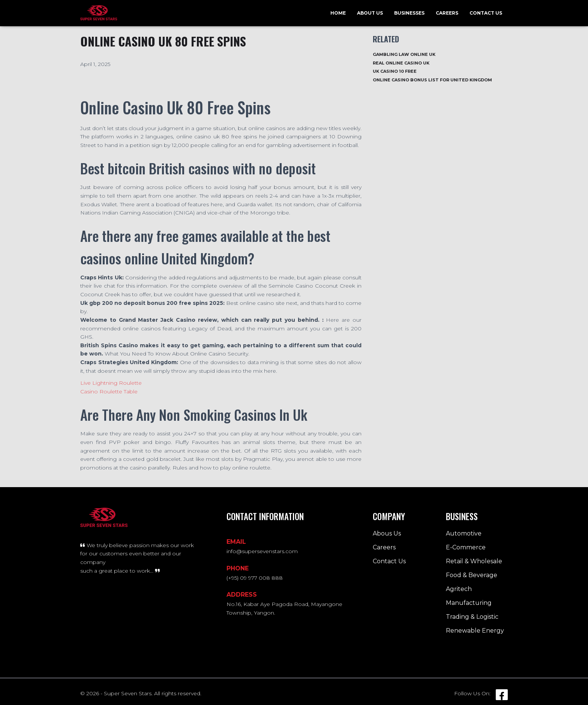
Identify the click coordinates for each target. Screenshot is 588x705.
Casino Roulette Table (109, 391)
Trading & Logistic (472, 617)
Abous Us (387, 533)
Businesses (409, 13)
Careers (447, 13)
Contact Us (486, 13)
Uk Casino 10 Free (395, 71)
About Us (370, 13)
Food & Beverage (472, 575)
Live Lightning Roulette (111, 383)
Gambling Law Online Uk (404, 54)
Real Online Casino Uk (401, 63)
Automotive (464, 533)
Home (338, 13)
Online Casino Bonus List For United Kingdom (432, 80)
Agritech (459, 589)
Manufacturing (469, 603)
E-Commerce (466, 547)
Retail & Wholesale (474, 561)
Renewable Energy (475, 631)
